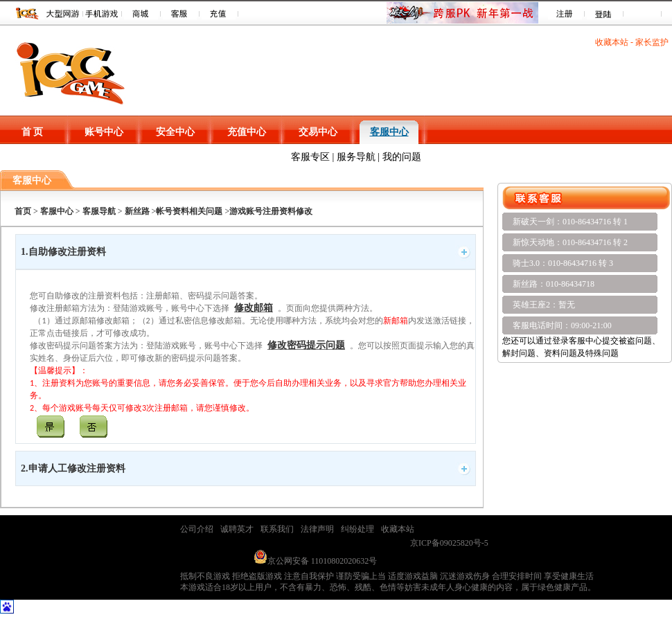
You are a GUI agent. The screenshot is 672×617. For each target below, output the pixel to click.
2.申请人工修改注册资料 (73, 468)
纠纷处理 (357, 529)
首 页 (33, 132)
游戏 (63, 13)
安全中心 (175, 132)
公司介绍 (197, 529)
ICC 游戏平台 (27, 13)
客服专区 (310, 157)
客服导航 (98, 211)
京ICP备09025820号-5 (449, 543)
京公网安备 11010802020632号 (316, 561)
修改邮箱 (254, 308)
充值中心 (247, 132)
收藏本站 (612, 42)
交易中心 (318, 132)
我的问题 (402, 157)
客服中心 (389, 132)
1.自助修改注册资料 (63, 252)
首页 (23, 211)
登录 (604, 13)
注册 (565, 13)
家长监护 (652, 42)
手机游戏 (102, 13)
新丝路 (137, 211)
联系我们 (277, 529)
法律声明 (317, 529)
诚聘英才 (237, 529)
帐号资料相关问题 (189, 211)
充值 (219, 13)
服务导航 (356, 157)
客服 (180, 13)
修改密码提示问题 (306, 345)
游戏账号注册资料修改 (271, 211)
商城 (141, 13)
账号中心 (104, 132)
